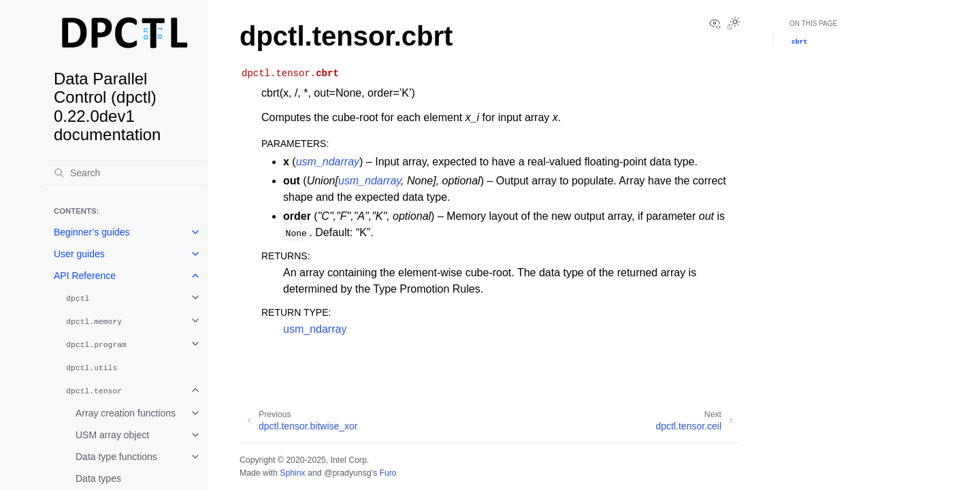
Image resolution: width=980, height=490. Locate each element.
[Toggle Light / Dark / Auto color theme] (734, 24)
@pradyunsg (348, 473)
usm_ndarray (315, 329)
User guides (79, 254)
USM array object (112, 435)
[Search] (125, 173)
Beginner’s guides (92, 232)
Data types (98, 478)
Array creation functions (126, 413)
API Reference (85, 276)
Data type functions (116, 457)
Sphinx (292, 473)
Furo (388, 473)
